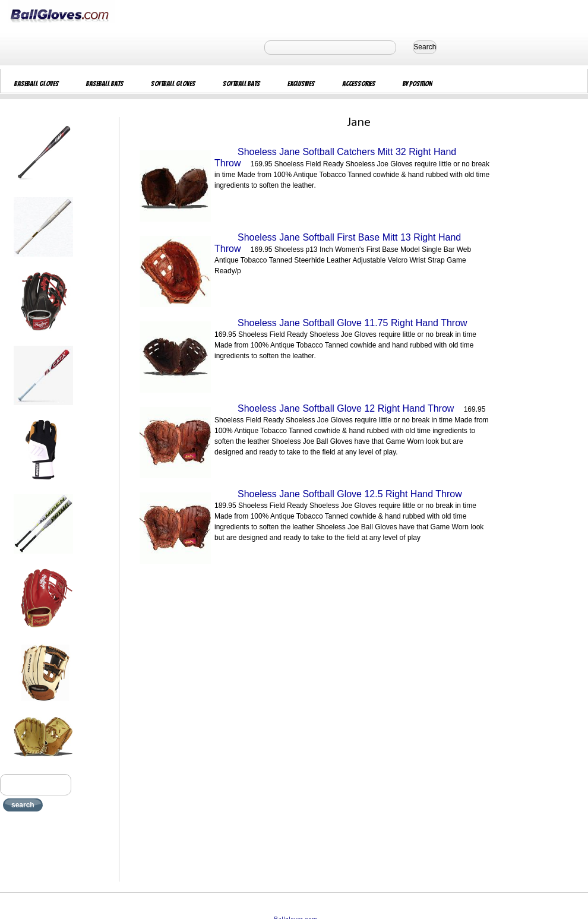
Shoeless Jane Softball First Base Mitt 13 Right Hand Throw (338, 243)
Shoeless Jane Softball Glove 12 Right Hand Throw (346, 408)
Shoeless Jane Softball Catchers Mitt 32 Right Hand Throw (335, 157)
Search (425, 47)
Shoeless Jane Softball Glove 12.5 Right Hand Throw (350, 494)
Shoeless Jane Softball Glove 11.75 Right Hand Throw (353, 323)
